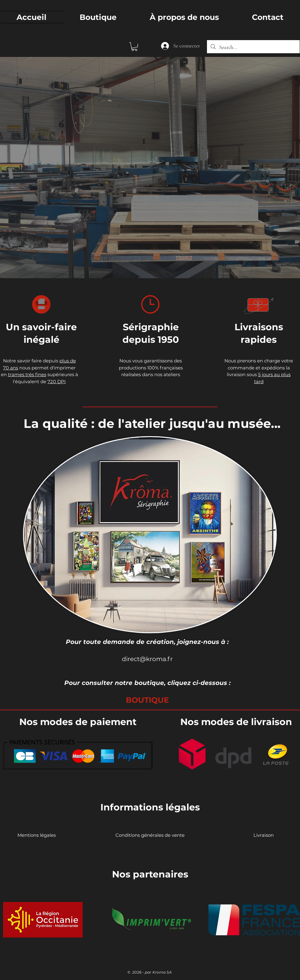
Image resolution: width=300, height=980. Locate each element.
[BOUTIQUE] (147, 700)
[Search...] (253, 47)
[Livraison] (263, 835)
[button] (134, 47)
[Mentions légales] (37, 835)
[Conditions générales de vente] (150, 835)
